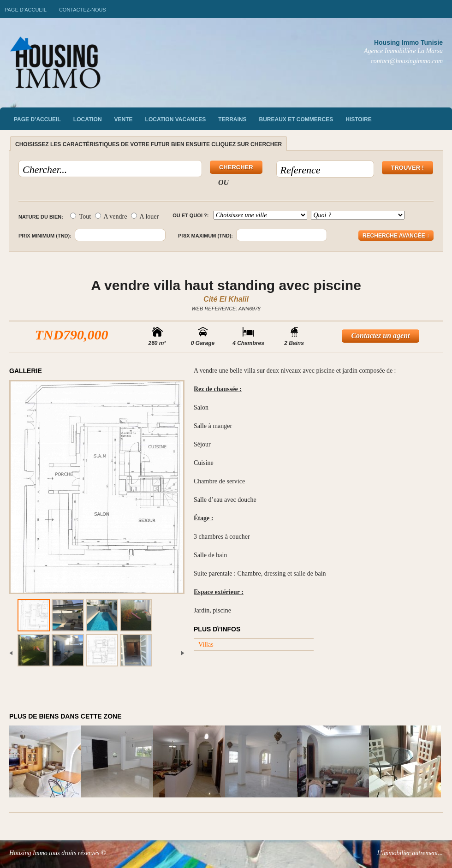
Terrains (232, 119)
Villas (206, 645)
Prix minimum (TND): (45, 236)
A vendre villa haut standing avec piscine (226, 285)
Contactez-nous (83, 10)
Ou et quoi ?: (190, 215)
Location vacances (176, 119)
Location (88, 119)
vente (124, 119)
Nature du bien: (41, 217)
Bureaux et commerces (296, 119)
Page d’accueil (26, 10)
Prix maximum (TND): (205, 236)
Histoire (358, 119)
